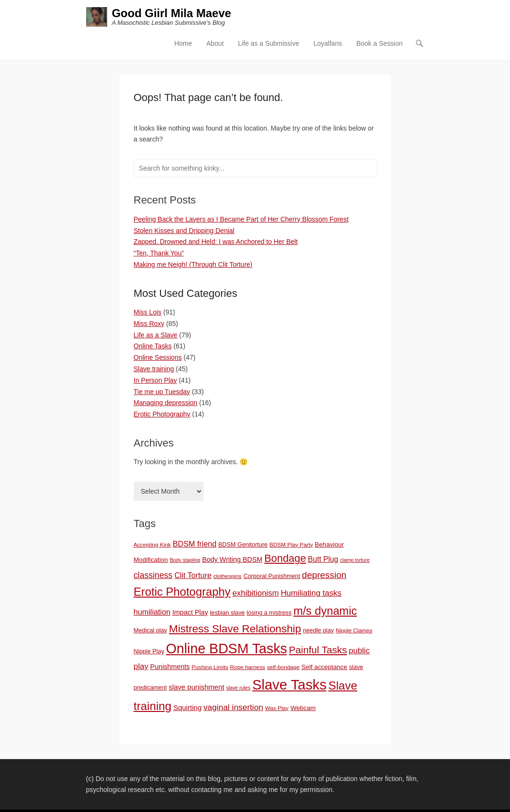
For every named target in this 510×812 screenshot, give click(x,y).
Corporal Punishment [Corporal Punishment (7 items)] (272, 576)
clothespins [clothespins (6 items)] (227, 576)
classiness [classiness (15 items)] (153, 575)
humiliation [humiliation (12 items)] (152, 612)
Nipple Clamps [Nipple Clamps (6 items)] (354, 630)
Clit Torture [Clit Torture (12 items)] (193, 575)
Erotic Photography (162, 414)
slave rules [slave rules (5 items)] (238, 688)
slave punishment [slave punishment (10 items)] (196, 687)
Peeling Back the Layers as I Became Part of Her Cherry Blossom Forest (241, 219)
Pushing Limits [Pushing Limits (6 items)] (210, 667)
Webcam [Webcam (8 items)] (303, 708)
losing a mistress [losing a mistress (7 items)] (269, 613)
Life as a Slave (156, 335)
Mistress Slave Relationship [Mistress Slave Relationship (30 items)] (235, 629)
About (215, 43)
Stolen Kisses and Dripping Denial (184, 231)
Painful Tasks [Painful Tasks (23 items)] (318, 650)
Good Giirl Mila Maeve (172, 13)
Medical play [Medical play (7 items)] (150, 630)
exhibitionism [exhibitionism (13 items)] (256, 593)
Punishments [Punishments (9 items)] (170, 667)
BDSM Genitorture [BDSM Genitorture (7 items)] (243, 545)
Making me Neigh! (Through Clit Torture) (193, 264)
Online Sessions (158, 357)
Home (183, 43)
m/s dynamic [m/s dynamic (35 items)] (325, 611)
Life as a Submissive (269, 43)
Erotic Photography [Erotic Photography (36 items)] (182, 592)
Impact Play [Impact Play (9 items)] (190, 612)
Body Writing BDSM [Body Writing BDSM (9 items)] (232, 559)
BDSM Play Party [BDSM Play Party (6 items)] (291, 545)
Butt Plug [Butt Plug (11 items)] (323, 559)
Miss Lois (148, 312)
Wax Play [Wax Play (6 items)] (277, 708)
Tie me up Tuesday (162, 392)
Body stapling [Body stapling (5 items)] (185, 560)
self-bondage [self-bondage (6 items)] (283, 667)
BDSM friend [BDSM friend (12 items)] (195, 544)
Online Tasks (153, 346)
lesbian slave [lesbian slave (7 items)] (227, 613)
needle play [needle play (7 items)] (318, 630)
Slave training (154, 369)
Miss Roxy (149, 324)
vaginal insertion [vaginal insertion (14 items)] (233, 707)
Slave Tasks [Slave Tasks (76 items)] (290, 685)
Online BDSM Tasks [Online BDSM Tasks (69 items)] (227, 649)
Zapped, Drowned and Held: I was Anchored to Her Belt (216, 242)
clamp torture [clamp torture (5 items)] (355, 560)
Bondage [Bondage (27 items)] (285, 558)
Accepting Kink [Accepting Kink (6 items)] (152, 545)
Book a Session (379, 43)
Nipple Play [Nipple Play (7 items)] (149, 651)
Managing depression (166, 403)
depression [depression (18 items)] (324, 575)
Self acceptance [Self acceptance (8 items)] (324, 667)
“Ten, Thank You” (159, 253)
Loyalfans (328, 43)
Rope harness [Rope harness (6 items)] (248, 667)
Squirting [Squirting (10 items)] (187, 707)
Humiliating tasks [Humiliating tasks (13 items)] (311, 593)
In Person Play (155, 380)
